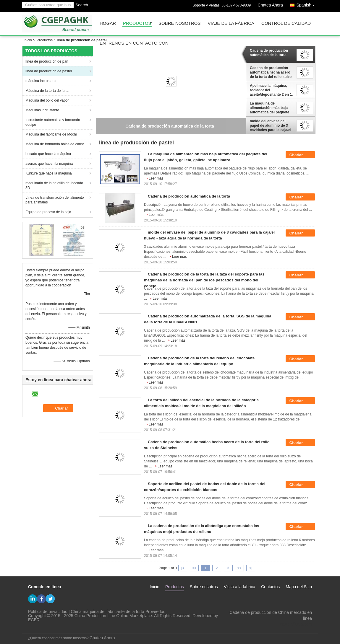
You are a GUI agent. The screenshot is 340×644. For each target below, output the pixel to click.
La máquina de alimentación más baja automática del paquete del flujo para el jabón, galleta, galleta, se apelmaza (269, 108)
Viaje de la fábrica (231, 23)
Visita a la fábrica (239, 587)
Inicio (28, 40)
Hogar (108, 23)
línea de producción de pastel (49, 71)
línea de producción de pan (47, 61)
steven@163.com (296, 624)
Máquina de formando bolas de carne (55, 144)
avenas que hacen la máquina (49, 164)
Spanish (307, 4)
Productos (137, 23)
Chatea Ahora (270, 5)
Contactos (270, 587)
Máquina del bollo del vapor (47, 100)
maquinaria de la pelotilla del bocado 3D (54, 185)
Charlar (300, 155)
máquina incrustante (41, 81)
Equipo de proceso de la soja (48, 212)
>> (239, 568)
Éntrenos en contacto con (134, 43)
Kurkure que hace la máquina (49, 173)
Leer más (156, 178)
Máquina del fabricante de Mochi (51, 134)
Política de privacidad (48, 612)
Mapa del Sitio (299, 587)
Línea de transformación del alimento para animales (55, 200)
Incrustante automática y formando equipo (53, 122)
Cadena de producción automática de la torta (269, 53)
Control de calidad (286, 23)
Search (82, 5)
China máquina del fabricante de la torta (108, 612)
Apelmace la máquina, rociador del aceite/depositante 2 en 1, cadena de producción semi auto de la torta (271, 90)
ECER (34, 620)
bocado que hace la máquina (48, 154)
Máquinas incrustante (42, 110)
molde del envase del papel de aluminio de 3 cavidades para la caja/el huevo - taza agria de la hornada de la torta (271, 125)
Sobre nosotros (180, 23)
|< (183, 568)
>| (251, 568)
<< (194, 568)
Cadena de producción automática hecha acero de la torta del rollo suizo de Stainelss (271, 72)
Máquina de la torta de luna (47, 91)
